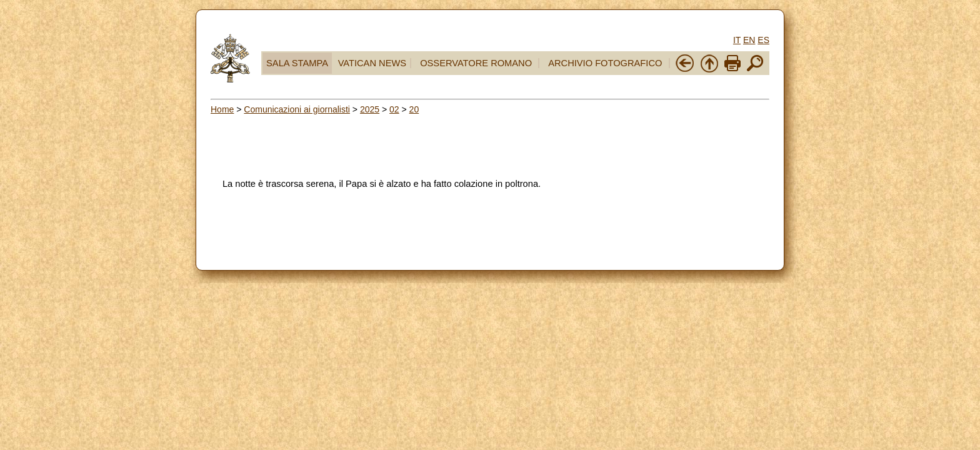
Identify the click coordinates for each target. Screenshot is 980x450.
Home (222, 109)
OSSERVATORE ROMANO (476, 63)
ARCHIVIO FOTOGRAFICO (605, 63)
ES (763, 40)
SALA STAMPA (297, 63)
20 (414, 109)
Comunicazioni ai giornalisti (297, 109)
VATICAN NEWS (372, 63)
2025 (370, 109)
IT (737, 40)
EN (749, 40)
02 (394, 109)
